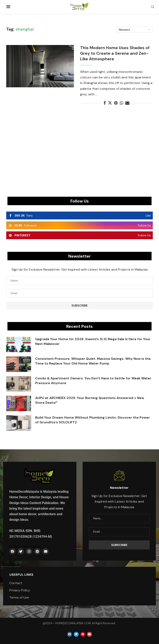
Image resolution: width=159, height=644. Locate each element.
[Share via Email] (127, 103)
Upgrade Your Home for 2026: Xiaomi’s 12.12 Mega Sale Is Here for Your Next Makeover (93, 341)
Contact (16, 583)
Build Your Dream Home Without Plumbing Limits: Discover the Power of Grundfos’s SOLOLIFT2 (93, 420)
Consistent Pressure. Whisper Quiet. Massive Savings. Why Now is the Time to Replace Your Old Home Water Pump (93, 361)
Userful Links (21, 575)
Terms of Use (19, 598)
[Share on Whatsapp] (121, 103)
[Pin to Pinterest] (116, 103)
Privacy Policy (20, 590)
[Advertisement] (79, 155)
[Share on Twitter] (110, 103)
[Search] (153, 7)
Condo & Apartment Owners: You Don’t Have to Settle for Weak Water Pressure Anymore (93, 381)
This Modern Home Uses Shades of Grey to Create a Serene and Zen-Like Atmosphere (115, 53)
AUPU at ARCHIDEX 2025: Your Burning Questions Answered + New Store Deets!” (90, 400)
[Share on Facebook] (105, 103)
